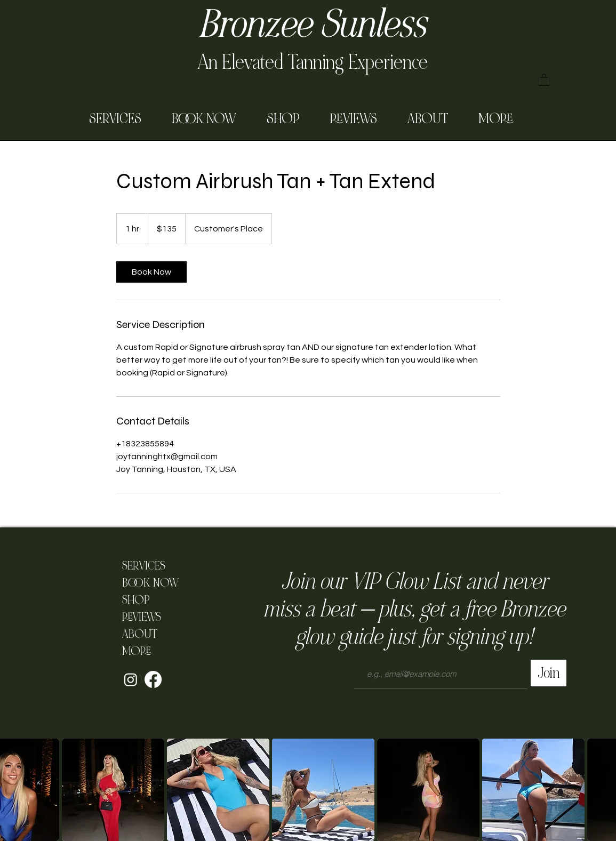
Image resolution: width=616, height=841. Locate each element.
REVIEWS (142, 617)
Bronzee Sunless (312, 25)
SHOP (136, 600)
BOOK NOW (147, 583)
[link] (151, 272)
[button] (544, 79)
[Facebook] (153, 679)
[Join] (549, 673)
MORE (137, 651)
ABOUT (140, 634)
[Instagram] (131, 679)
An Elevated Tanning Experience (313, 62)
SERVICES (144, 566)
